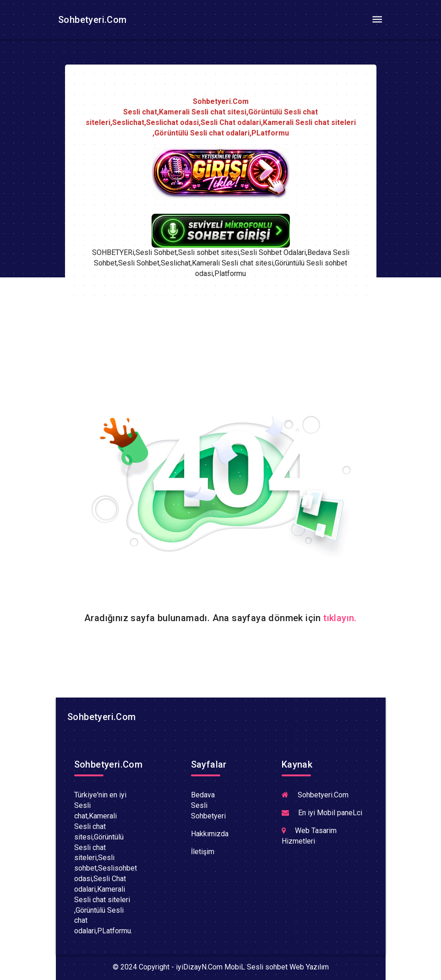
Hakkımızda (210, 834)
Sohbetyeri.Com (91, 20)
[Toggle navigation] (377, 20)
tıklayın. (340, 618)
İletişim (203, 852)
